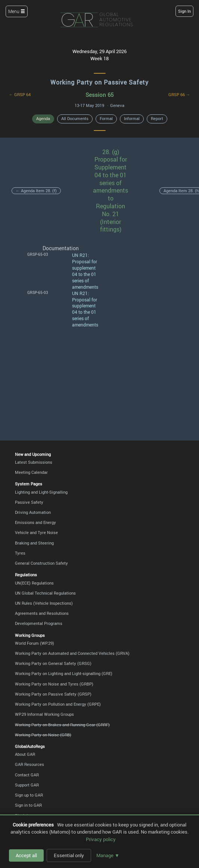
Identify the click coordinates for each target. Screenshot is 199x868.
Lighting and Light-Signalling (41, 492)
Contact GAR (27, 775)
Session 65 (99, 95)
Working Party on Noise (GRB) (43, 735)
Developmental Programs (39, 623)
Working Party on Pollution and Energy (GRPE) (58, 704)
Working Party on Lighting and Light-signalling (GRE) (64, 674)
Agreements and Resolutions (42, 613)
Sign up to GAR (29, 795)
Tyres (20, 553)
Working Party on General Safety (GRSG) (53, 663)
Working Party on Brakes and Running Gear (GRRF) (62, 725)
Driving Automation (33, 512)
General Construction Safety (41, 563)
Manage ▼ (108, 855)
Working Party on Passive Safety (99, 82)
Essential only (69, 855)
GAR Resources (29, 764)
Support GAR (27, 785)
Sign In (184, 11)
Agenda (43, 119)
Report (157, 119)
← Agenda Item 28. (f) (36, 191)
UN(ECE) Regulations (34, 583)
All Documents (75, 119)
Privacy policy (101, 839)
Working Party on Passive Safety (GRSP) (53, 694)
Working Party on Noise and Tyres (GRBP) (54, 684)
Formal (106, 119)
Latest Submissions (34, 462)
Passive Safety (29, 502)
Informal (132, 119)
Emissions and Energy (35, 522)
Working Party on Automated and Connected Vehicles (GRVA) (72, 653)
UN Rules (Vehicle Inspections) (44, 603)
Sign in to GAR (28, 805)
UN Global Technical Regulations (45, 593)
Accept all (26, 855)
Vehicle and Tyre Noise (36, 533)
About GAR (25, 754)
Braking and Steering (34, 543)
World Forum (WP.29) (35, 643)
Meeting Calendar (31, 472)
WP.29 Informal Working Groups (44, 714)
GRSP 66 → (179, 95)
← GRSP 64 (20, 95)
